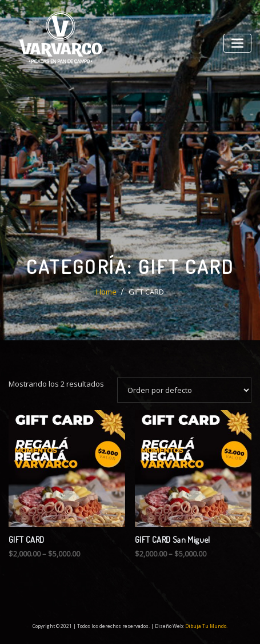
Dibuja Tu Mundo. (206, 626)
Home (106, 294)
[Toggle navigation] (237, 43)
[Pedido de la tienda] (184, 392)
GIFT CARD (146, 294)
